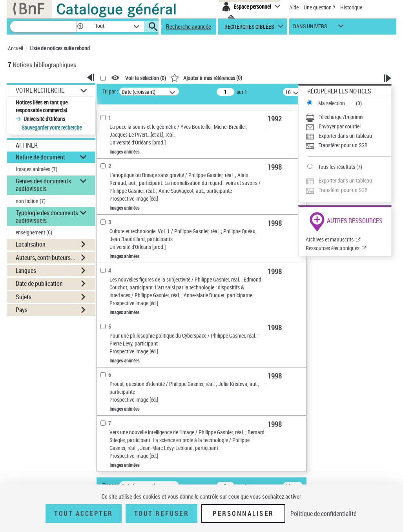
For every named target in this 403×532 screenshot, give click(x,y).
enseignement (34, 232)
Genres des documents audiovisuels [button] (43, 185)
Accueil (15, 48)
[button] (80, 27)
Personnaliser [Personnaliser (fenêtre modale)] (243, 514)
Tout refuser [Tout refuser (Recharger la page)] (161, 514)
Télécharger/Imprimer (341, 117)
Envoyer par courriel (340, 126)
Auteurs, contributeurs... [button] (46, 258)
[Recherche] (43, 27)
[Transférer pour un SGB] (348, 145)
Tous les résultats (337, 167)
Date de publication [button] (39, 283)
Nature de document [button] (40, 157)
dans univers (310, 28)
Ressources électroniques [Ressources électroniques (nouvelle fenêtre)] (333, 248)
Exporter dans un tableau (345, 136)
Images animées (36, 169)
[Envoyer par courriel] (348, 126)
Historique (351, 7)
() (206, 78)
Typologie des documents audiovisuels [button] (47, 217)
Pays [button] (22, 310)
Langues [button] (26, 271)
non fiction (31, 201)
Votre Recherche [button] (40, 90)
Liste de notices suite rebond (60, 48)
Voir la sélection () (146, 78)
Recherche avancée (189, 26)
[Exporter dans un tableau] (348, 136)
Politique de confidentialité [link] (323, 514)
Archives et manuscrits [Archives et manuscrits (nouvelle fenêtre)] (330, 239)
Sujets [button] (24, 297)
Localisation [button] (31, 244)
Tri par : (110, 91)
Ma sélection (332, 103)
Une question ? (319, 7)
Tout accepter (84, 514)
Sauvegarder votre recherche (52, 127)
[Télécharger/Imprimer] (348, 117)
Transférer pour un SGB (343, 145)
